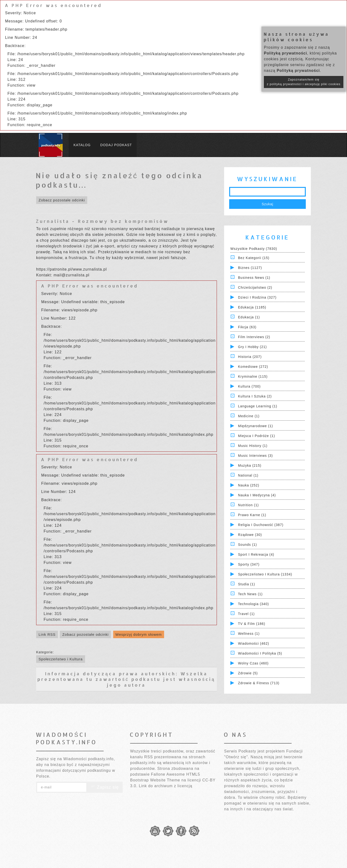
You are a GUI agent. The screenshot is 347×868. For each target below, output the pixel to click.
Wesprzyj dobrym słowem (139, 634)
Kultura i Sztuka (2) (255, 396)
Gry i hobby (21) (252, 347)
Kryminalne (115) (253, 376)
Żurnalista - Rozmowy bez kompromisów (102, 221)
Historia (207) (250, 357)
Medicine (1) (249, 416)
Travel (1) (246, 614)
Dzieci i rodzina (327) (257, 297)
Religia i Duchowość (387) (261, 525)
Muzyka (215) (250, 465)
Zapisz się (105, 787)
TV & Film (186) (252, 624)
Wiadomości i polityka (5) (260, 653)
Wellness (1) (249, 634)
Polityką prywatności (285, 53)
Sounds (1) (247, 545)
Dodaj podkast (116, 145)
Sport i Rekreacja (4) (256, 554)
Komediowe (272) (253, 367)
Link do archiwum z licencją (166, 786)
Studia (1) (247, 584)
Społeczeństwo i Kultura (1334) (265, 574)
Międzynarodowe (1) (256, 426)
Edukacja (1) (249, 317)
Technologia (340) (254, 604)
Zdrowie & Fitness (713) (259, 683)
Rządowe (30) (250, 535)
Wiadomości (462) (254, 643)
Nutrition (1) (248, 505)
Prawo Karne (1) (252, 515)
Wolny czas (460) (253, 663)
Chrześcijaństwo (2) (255, 287)
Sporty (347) (249, 564)
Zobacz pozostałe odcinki (62, 200)
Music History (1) (253, 446)
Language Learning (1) (258, 406)
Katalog (82, 145)
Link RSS (47, 634)
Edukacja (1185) (252, 307)
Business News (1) (254, 278)
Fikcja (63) (247, 327)
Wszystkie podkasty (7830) (254, 249)
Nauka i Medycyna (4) (257, 495)
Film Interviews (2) (254, 337)
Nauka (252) (249, 485)
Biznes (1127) (250, 268)
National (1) (248, 475)
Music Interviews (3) (255, 456)
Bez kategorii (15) (254, 258)
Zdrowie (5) (248, 673)
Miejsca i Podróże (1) (257, 436)
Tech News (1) (250, 594)
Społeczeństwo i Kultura (61, 659)
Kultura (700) (249, 386)
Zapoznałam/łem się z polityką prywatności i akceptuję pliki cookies (304, 82)
